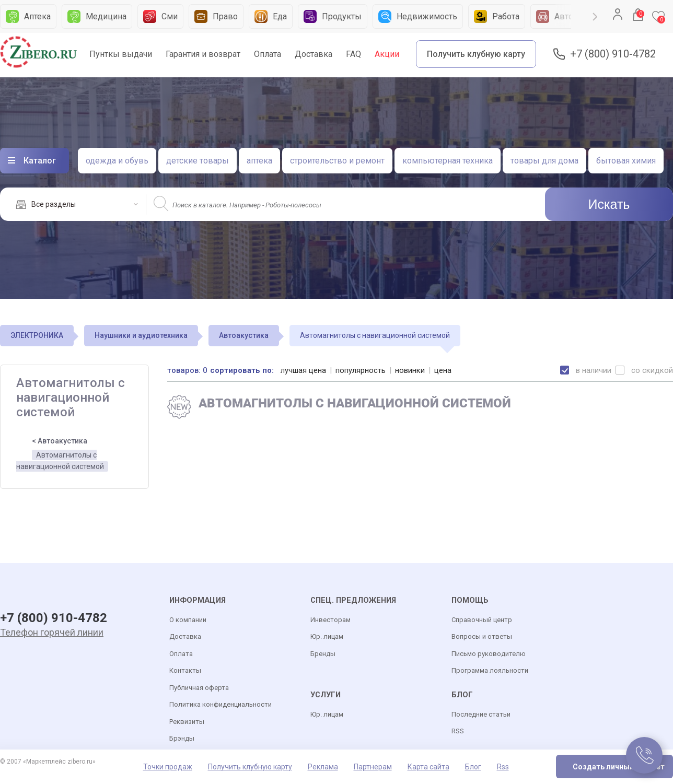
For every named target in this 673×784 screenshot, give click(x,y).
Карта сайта (428, 767)
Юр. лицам (327, 637)
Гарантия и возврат (203, 54)
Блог (473, 767)
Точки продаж (168, 767)
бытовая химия (626, 161)
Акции (387, 54)
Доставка (314, 54)
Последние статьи (481, 714)
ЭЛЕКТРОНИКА (37, 335)
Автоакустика (244, 335)
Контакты (185, 671)
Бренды (323, 654)
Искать (609, 204)
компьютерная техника (448, 161)
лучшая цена (303, 370)
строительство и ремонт (337, 161)
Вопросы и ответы (482, 637)
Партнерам (373, 767)
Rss (503, 767)
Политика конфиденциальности (221, 705)
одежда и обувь (117, 161)
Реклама (323, 767)
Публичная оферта (199, 688)
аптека (259, 161)
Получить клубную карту (476, 54)
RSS (458, 732)
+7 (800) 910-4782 (613, 54)
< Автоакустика (60, 441)
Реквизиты (187, 722)
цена (443, 370)
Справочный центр (482, 620)
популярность (361, 370)
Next (595, 17)
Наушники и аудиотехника (141, 335)
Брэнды (182, 739)
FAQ (353, 54)
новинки (410, 370)
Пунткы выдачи (121, 54)
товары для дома (544, 161)
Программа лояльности (490, 671)
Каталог (40, 161)
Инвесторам (330, 620)
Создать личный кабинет (619, 767)
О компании (188, 620)
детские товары (198, 161)
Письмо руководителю (489, 654)
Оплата (268, 54)
